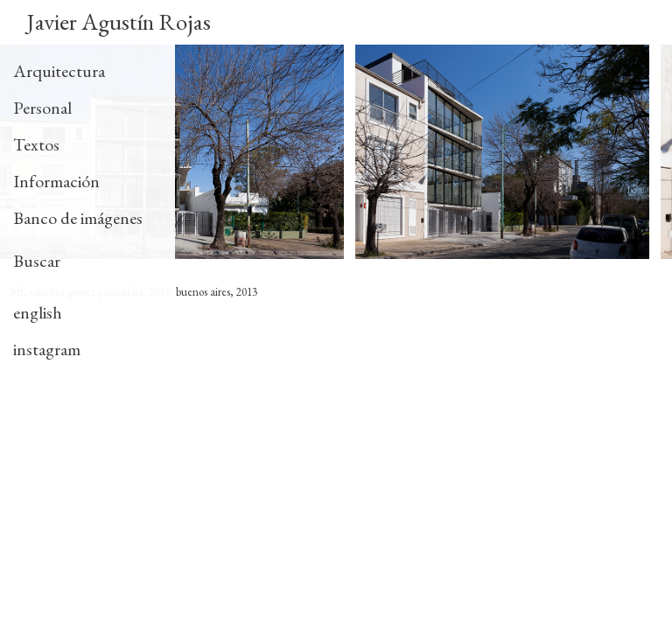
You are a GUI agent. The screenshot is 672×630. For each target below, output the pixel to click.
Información (56, 181)
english (38, 312)
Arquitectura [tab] (59, 71)
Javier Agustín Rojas (119, 21)
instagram (47, 349)
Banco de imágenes (78, 218)
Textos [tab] (36, 144)
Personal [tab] (42, 108)
